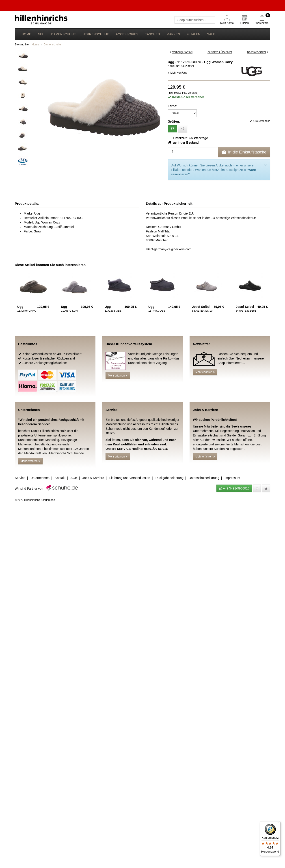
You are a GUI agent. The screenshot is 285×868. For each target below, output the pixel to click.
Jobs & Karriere (93, 478)
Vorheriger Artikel (181, 52)
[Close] (266, 165)
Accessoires (127, 34)
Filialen (193, 34)
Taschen (153, 34)
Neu (41, 34)
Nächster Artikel (258, 52)
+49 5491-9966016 (234, 488)
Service (20, 478)
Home (26, 34)
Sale (211, 34)
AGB (74, 478)
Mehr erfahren (118, 376)
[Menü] (278, 824)
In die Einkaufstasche (244, 152)
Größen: (174, 121)
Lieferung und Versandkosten (130, 478)
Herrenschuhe (96, 34)
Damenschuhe (64, 34)
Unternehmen (40, 478)
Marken (173, 34)
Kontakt (60, 478)
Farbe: (173, 106)
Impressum (232, 478)
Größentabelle (260, 121)
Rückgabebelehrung (169, 478)
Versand (193, 93)
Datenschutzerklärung (204, 478)
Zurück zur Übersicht (220, 52)
